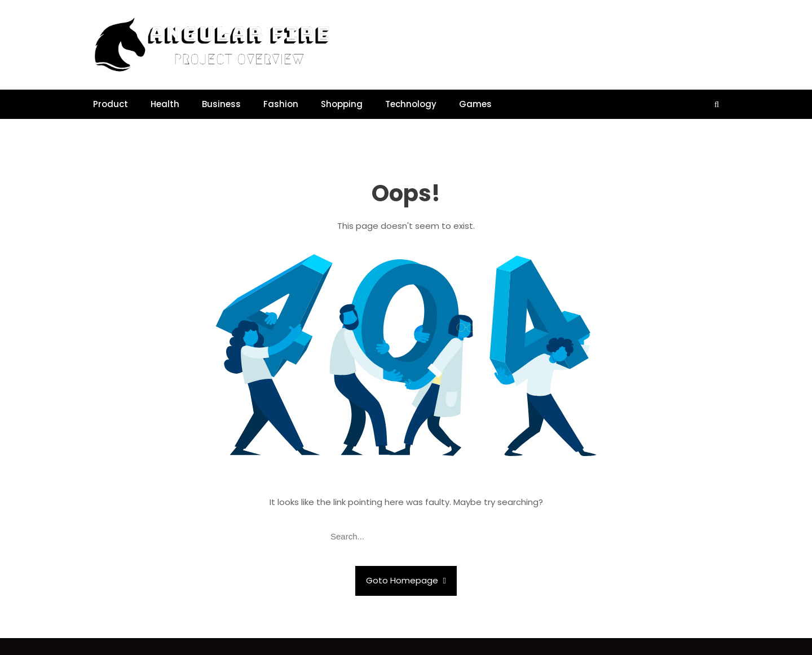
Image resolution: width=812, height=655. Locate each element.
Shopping (342, 104)
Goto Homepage (406, 580)
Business (221, 104)
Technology (411, 104)
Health (165, 104)
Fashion (281, 104)
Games (475, 104)
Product (111, 104)
